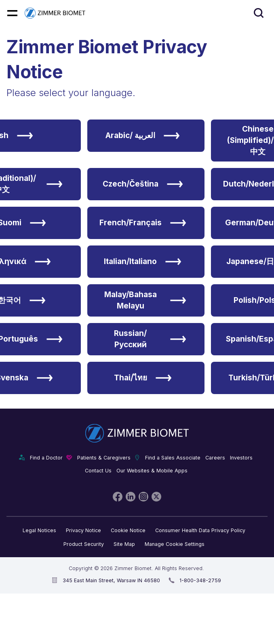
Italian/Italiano (143, 262)
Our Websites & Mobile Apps (152, 471)
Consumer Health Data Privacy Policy (200, 530)
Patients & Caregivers (104, 458)
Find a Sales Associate (173, 458)
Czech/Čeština (143, 184)
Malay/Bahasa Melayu (145, 300)
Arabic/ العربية (143, 136)
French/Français (143, 223)
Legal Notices (39, 530)
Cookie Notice (128, 530)
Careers (215, 458)
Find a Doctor (46, 458)
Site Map (124, 544)
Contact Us (98, 471)
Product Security (84, 544)
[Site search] (259, 13)
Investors (241, 458)
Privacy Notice (83, 530)
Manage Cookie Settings (175, 544)
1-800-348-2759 (200, 580)
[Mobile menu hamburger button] (12, 13)
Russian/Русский (150, 339)
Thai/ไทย (143, 378)
